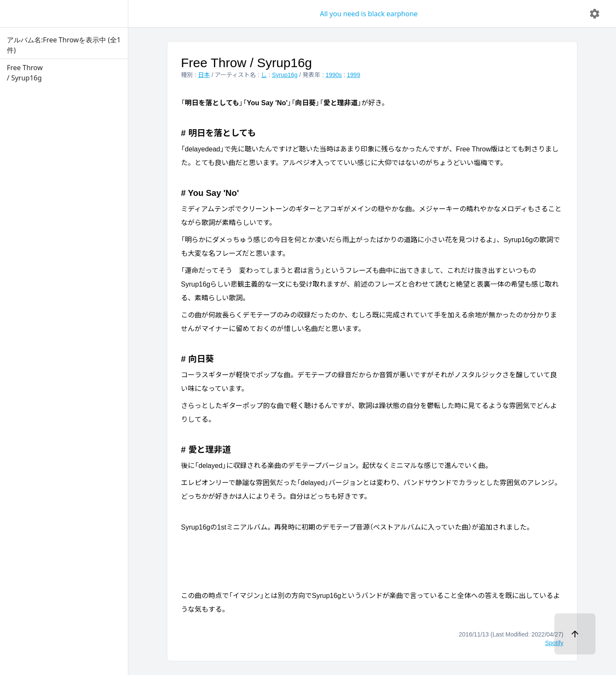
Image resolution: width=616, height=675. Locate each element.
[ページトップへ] (575, 634)
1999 (354, 75)
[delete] (595, 14)
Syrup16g (285, 75)
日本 (204, 75)
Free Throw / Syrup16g (246, 63)
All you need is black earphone (369, 14)
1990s (334, 75)
